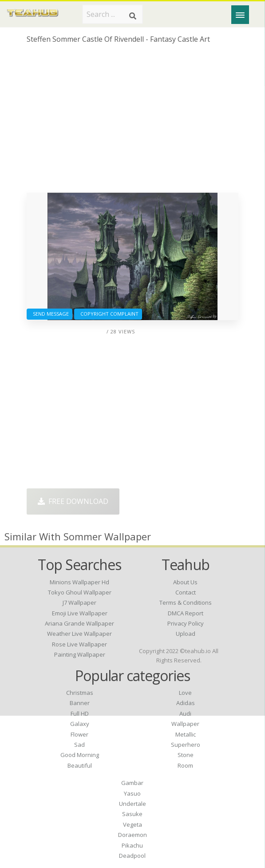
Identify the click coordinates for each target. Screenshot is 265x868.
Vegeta (132, 824)
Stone (186, 755)
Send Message (49, 314)
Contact (186, 592)
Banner (80, 703)
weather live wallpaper (79, 634)
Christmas (80, 693)
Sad (79, 745)
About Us (185, 582)
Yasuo (132, 793)
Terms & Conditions (186, 602)
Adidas (186, 703)
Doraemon (132, 835)
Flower (79, 734)
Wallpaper (185, 724)
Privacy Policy (186, 623)
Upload (186, 634)
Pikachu (132, 845)
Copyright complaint (108, 314)
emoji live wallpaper (80, 613)
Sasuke (132, 814)
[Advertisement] (133, 122)
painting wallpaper (80, 654)
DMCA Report (186, 613)
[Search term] (113, 14)
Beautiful (80, 765)
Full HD (80, 713)
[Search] (133, 16)
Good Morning (80, 755)
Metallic (186, 734)
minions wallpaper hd (79, 582)
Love (185, 693)
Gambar (132, 783)
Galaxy (80, 724)
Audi (185, 713)
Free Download (73, 501)
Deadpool (132, 856)
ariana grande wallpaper (79, 623)
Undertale (132, 804)
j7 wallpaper (79, 602)
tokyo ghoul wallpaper (80, 592)
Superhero (186, 745)
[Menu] (240, 15)
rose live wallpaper (79, 644)
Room (185, 765)
